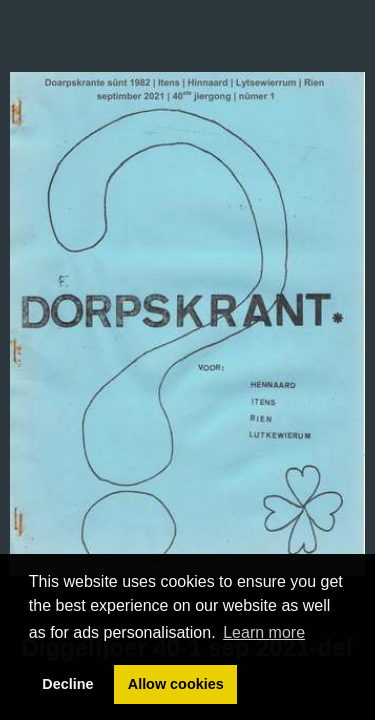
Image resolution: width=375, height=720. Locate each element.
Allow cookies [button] (176, 684)
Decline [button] (67, 684)
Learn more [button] (264, 632)
